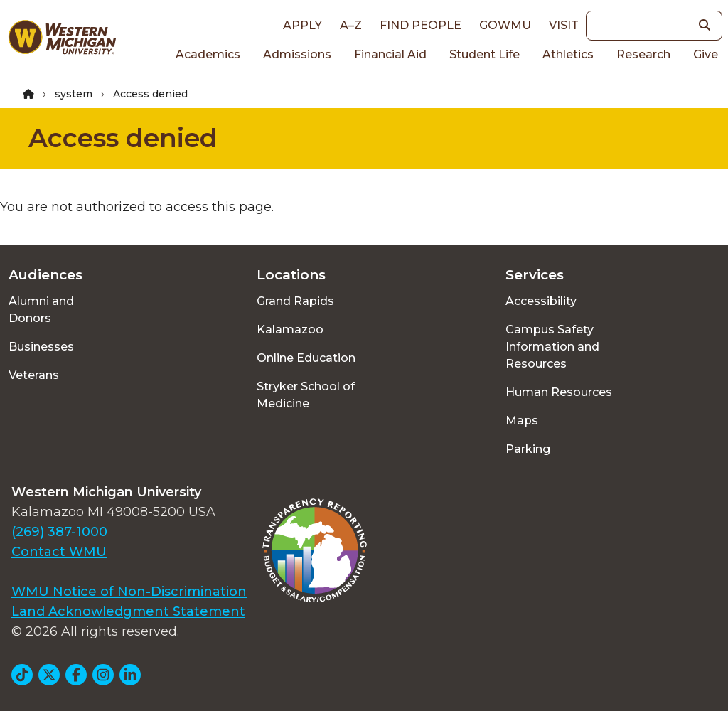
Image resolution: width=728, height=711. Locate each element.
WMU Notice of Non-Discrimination (129, 592)
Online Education (306, 358)
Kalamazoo (290, 330)
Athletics (568, 54)
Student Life (485, 54)
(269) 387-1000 (59, 532)
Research (643, 54)
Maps (522, 421)
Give (706, 54)
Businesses (41, 347)
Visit (564, 25)
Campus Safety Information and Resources (552, 347)
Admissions (297, 54)
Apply (303, 25)
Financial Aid (390, 54)
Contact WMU (59, 552)
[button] (705, 26)
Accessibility (541, 301)
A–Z (351, 25)
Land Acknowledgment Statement (128, 611)
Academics (208, 54)
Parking (528, 449)
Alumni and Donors (41, 310)
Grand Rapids (295, 301)
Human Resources (559, 392)
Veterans (34, 375)
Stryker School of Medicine (306, 395)
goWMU (505, 25)
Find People (421, 25)
